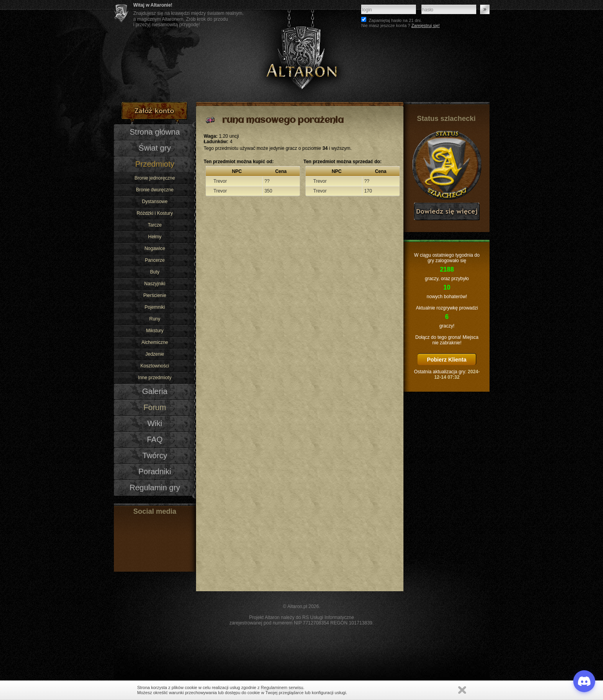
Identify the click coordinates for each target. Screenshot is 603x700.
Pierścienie (155, 295)
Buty (155, 272)
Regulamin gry (155, 488)
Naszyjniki (155, 284)
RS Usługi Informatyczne (328, 617)
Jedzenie (155, 354)
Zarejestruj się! (425, 25)
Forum (155, 407)
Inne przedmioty (155, 378)
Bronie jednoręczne (155, 178)
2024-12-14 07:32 (457, 374)
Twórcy (155, 455)
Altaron (302, 51)
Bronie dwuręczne (155, 190)
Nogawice (155, 248)
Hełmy (155, 237)
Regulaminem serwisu (282, 687)
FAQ (155, 439)
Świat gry (155, 148)
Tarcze (155, 225)
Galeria (155, 391)
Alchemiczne (155, 342)
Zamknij (462, 690)
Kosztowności (155, 366)
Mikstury (155, 331)
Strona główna (155, 132)
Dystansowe (155, 202)
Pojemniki (155, 307)
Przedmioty (155, 164)
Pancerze (155, 260)
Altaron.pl (297, 606)
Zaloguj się (485, 9)
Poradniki (155, 471)
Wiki (155, 423)
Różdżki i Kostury (155, 213)
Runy (155, 319)
